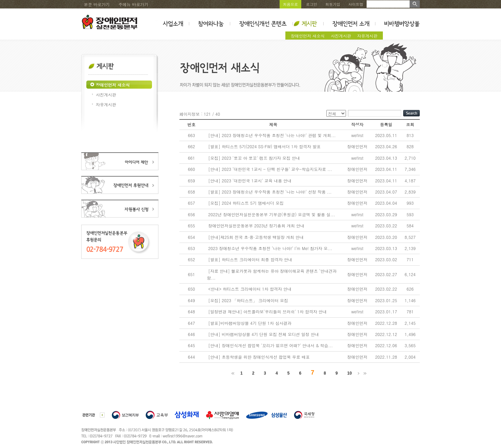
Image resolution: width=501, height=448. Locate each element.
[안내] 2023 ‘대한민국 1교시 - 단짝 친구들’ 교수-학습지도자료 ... (270, 169)
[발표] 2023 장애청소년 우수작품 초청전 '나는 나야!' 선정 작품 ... (270, 192)
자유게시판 (367, 36)
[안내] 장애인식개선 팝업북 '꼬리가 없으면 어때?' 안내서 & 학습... (270, 345)
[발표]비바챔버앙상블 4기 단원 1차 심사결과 (250, 323)
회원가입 (333, 4)
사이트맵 (356, 4)
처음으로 (290, 4)
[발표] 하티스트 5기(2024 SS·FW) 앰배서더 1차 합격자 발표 (264, 146)
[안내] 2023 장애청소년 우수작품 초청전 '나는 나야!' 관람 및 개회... (272, 135)
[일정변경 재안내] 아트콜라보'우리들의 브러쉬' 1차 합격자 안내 (267, 311)
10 (350, 373)
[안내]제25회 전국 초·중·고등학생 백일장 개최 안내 (256, 237)
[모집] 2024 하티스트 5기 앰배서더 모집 (246, 203)
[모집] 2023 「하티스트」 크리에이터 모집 (248, 300)
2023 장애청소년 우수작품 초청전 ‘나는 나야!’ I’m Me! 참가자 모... (270, 248)
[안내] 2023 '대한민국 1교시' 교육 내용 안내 (250, 181)
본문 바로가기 (97, 4)
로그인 (312, 4)
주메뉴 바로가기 (133, 4)
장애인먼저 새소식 (308, 36)
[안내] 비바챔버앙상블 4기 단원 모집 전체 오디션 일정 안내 (264, 334)
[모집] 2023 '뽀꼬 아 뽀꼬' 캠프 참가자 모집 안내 (254, 158)
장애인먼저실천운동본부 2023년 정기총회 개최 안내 (256, 226)
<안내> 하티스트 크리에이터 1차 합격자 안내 (250, 289)
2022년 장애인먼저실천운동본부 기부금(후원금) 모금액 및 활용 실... (272, 214)
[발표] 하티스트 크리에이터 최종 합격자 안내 (250, 259)
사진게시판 (341, 36)
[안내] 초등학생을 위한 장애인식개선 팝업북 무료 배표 (259, 357)
